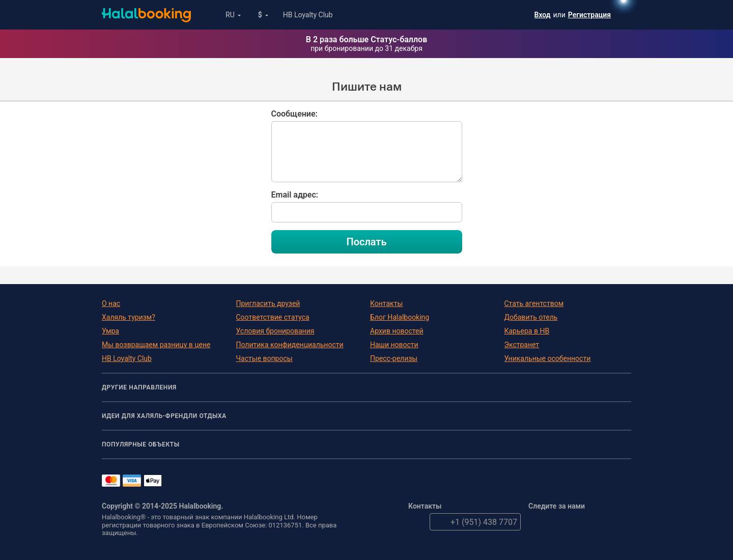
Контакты (386, 303)
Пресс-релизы (394, 358)
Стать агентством (534, 303)
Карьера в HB (527, 331)
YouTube (580, 522)
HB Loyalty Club (308, 15)
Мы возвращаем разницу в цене (156, 345)
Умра (110, 331)
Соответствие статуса (273, 317)
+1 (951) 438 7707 (473, 522)
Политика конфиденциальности (290, 345)
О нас (111, 303)
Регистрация (589, 15)
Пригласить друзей (268, 303)
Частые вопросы (264, 358)
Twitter (537, 522)
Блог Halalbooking (400, 317)
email (417, 522)
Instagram (601, 522)
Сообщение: (294, 114)
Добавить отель (531, 317)
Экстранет (522, 345)
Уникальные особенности (548, 358)
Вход (543, 15)
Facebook (558, 522)
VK (623, 522)
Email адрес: (295, 195)
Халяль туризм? (129, 317)
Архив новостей (397, 331)
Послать (366, 242)
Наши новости (394, 345)
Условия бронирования (275, 331)
